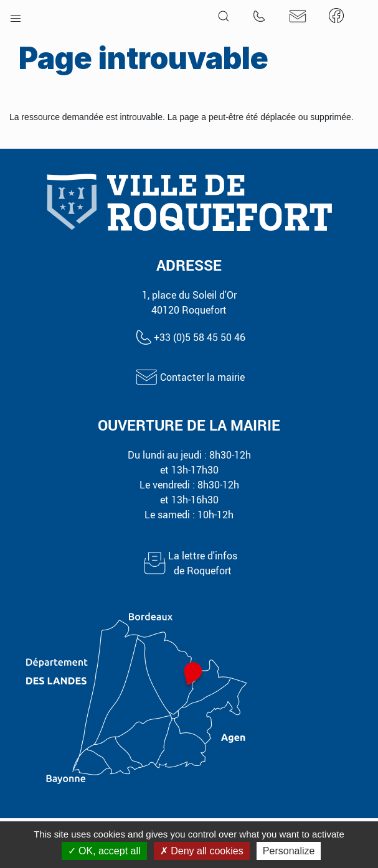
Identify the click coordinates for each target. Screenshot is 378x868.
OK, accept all (104, 851)
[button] (16, 16)
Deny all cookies (202, 851)
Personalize (289, 851)
